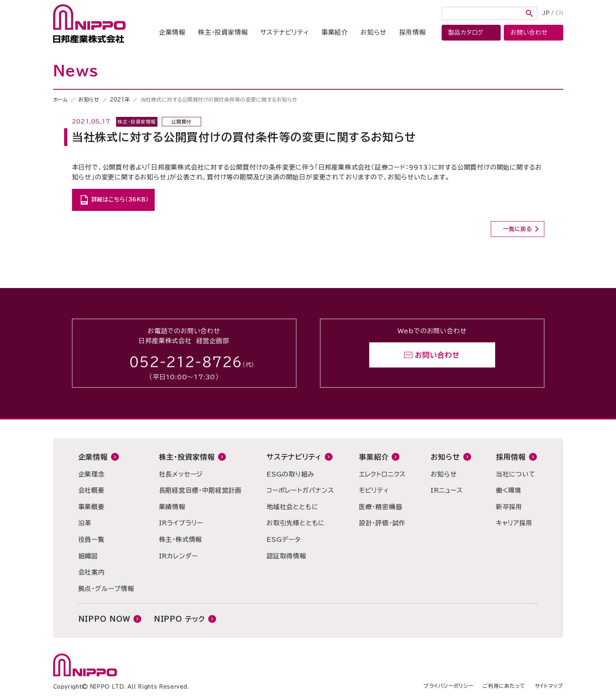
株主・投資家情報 (223, 32)
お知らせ (374, 32)
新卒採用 (509, 507)
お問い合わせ (437, 355)
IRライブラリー (181, 523)
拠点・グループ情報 (106, 589)
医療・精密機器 (381, 507)
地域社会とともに (292, 507)
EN (559, 13)
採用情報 (412, 32)
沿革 (85, 523)
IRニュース (447, 490)
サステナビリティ (284, 32)
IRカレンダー (179, 556)
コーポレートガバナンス (300, 490)
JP (546, 13)
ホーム (61, 100)
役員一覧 (92, 539)
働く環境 (509, 490)
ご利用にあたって (504, 686)
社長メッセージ (181, 474)
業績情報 (172, 507)
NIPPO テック (179, 619)
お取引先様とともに (296, 523)
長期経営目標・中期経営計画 (200, 490)
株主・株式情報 (181, 539)
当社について (516, 474)
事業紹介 (335, 32)
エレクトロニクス (382, 474)
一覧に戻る (518, 229)
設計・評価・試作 (382, 523)
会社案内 (92, 572)
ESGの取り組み (290, 474)
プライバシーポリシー (449, 686)
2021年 (120, 100)
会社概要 (92, 490)
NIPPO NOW (104, 619)
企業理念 (92, 474)
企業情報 (172, 32)
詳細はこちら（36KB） (120, 199)
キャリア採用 (514, 523)
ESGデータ (284, 539)
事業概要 (92, 507)
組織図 (88, 556)
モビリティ (374, 490)
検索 (529, 13)
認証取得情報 (286, 556)
